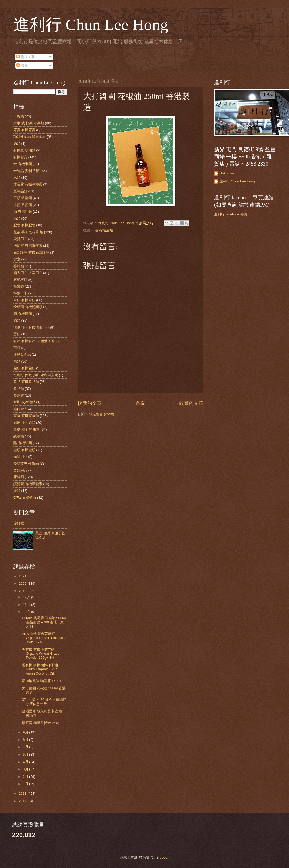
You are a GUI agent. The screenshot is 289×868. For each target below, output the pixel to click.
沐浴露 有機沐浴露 (28, 184)
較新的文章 (90, 403)
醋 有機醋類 (23, 443)
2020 (23, 583)
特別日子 (20, 293)
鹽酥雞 (19, 523)
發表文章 (25, 57)
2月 (26, 777)
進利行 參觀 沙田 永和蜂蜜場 (36, 375)
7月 (26, 747)
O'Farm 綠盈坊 (25, 498)
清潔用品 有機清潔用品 (31, 327)
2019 (23, 591)
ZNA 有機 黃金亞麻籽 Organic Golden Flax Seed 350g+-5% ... (44, 638)
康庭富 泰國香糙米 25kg (41, 723)
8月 (26, 740)
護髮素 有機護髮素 (28, 484)
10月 (27, 612)
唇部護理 (20, 280)
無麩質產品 (22, 354)
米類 (17, 178)
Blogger (162, 857)
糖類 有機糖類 (24, 450)
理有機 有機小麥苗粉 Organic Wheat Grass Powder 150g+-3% (41, 654)
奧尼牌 (19, 395)
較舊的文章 (191, 403)
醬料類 (19, 477)
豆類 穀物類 (23, 198)
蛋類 (17, 334)
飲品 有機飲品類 (26, 382)
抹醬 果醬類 (23, 205)
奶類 (17, 144)
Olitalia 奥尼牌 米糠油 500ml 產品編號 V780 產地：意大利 (44, 622)
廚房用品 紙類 (24, 423)
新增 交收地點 (24, 402)
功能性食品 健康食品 (30, 137)
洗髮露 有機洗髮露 (28, 245)
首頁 (140, 403)
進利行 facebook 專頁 (231, 214)
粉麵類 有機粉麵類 (28, 307)
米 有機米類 (23, 164)
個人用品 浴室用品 (28, 273)
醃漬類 (19, 436)
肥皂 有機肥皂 (24, 225)
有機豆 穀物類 (24, 150)
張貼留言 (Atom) (102, 414)
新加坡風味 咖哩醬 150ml (41, 681)
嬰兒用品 (20, 470)
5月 (26, 754)
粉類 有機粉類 (24, 300)
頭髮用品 (20, 457)
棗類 (17, 348)
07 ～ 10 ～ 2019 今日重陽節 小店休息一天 (44, 702)
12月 (27, 597)
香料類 (19, 266)
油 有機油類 (104, 230)
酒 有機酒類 (23, 314)
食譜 (17, 259)
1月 (26, 784)
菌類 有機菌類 (24, 368)
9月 (26, 732)
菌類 (17, 361)
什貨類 (19, 116)
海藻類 (19, 286)
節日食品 (20, 409)
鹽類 (17, 491)
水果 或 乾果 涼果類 (29, 123)
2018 (23, 793)
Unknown (227, 173)
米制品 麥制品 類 (26, 171)
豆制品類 (20, 191)
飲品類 (19, 389)
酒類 (17, 320)
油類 (17, 218)
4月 (26, 762)
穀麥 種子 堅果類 (26, 429)
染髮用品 (20, 239)
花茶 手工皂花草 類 (28, 232)
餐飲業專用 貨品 (26, 463)
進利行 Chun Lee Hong (91, 25)
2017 (23, 801)
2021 (23, 576)
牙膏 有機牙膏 (24, 130)
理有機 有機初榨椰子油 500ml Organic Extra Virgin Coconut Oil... (40, 669)
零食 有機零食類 (26, 416)
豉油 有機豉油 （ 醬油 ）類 (34, 341)
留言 (22, 65)
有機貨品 (20, 157)
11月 (27, 605)
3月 (26, 769)
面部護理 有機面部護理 (31, 252)
